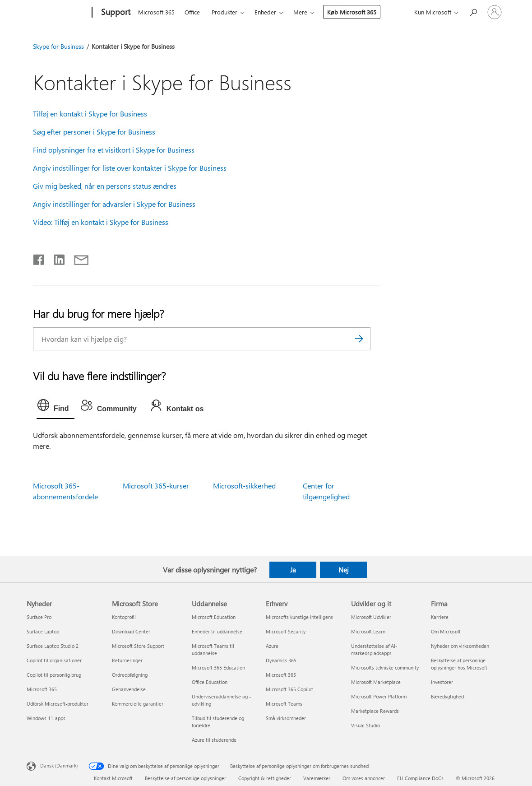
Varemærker (317, 778)
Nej (344, 570)
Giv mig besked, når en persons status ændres (105, 186)
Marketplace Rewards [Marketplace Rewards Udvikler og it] (375, 711)
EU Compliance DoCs (420, 778)
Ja (293, 570)
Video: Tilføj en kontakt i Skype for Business (101, 222)
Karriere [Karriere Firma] (440, 617)
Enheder (265, 12)
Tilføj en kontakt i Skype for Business (90, 114)
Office (192, 12)
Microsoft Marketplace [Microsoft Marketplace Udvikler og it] (376, 682)
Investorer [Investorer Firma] (442, 682)
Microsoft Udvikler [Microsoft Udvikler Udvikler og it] (371, 617)
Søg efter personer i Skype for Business (94, 132)
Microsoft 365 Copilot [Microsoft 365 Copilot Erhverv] (289, 689)
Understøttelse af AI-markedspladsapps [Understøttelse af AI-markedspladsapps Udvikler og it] (374, 649)
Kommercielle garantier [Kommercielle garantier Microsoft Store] (138, 704)
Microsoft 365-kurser (156, 486)
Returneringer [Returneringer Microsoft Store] (127, 660)
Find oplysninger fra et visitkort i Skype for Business (114, 150)
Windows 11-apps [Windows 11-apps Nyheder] (46, 718)
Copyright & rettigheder (265, 778)
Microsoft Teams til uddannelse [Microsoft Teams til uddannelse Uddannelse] (213, 649)
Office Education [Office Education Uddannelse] (210, 682)
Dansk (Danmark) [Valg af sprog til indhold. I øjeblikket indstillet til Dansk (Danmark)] (59, 765)
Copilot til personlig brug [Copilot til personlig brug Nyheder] (54, 675)
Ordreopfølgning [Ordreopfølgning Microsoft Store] (130, 675)
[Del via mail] (77, 258)
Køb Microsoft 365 (352, 12)
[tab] (56, 407)
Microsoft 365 (156, 12)
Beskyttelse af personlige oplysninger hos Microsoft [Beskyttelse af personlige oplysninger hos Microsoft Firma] (459, 664)
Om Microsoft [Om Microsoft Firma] (446, 631)
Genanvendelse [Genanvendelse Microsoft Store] (129, 689)
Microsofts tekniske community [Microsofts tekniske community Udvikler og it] (385, 667)
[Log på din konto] (495, 12)
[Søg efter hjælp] (473, 12)
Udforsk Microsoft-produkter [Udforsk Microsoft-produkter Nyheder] (58, 704)
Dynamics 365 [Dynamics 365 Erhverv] (281, 660)
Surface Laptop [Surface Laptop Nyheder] (43, 631)
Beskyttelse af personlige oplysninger (185, 778)
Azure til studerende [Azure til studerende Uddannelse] (214, 740)
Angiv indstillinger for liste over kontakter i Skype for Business (130, 168)
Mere (300, 12)
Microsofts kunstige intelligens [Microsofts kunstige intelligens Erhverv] (299, 617)
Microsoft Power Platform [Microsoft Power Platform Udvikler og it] (379, 696)
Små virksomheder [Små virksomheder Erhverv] (286, 718)
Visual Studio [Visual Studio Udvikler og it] (365, 725)
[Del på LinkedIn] (56, 258)
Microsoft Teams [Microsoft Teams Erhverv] (284, 704)
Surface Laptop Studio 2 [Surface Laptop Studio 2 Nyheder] (53, 646)
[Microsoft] (58, 13)
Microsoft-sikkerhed (244, 486)
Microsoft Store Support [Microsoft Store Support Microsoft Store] (138, 646)
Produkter (224, 12)
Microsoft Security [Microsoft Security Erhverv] (286, 631)
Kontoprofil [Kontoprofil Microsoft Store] (124, 617)
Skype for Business (58, 46)
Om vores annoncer (364, 778)
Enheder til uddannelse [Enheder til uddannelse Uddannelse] (217, 631)
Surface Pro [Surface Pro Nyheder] (39, 617)
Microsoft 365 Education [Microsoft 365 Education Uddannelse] (218, 667)
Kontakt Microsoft (113, 778)
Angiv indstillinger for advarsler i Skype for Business (114, 204)
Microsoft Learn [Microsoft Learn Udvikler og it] (368, 631)
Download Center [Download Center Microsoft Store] (131, 631)
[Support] (115, 13)
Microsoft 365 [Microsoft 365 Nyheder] (42, 689)
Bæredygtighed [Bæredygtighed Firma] (447, 696)
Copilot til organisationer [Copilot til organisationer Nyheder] (54, 660)
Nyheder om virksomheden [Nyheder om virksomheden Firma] (460, 646)
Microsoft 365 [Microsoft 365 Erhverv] (281, 675)
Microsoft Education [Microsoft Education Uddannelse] (214, 617)
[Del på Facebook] (39, 258)
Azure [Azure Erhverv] (272, 646)
